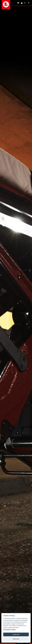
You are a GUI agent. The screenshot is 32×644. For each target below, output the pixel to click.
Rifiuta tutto (16, 639)
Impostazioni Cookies (23, 643)
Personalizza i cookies (9, 629)
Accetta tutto (16, 634)
